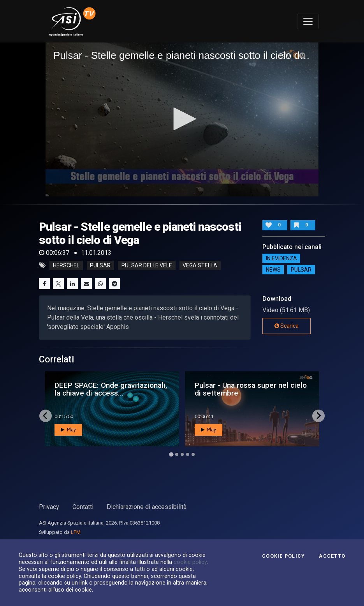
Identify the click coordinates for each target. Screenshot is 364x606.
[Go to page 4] (188, 454)
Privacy (49, 507)
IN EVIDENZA (281, 258)
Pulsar (301, 270)
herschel (66, 265)
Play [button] (68, 430)
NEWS (273, 270)
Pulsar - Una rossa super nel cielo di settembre (251, 389)
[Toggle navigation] (308, 21)
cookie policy (190, 562)
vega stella (200, 265)
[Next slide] (318, 416)
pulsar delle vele (147, 265)
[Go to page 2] (177, 454)
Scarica (287, 326)
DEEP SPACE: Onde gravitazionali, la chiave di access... (111, 389)
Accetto (332, 556)
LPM (76, 532)
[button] (182, 119)
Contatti (83, 507)
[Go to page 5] (193, 454)
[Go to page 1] (171, 454)
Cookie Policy (283, 556)
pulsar (100, 265)
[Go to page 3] (182, 454)
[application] (182, 119)
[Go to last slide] (46, 416)
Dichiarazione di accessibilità (147, 507)
